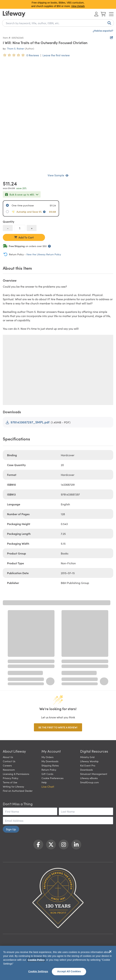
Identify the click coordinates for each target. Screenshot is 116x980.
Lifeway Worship (89, 761)
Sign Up (11, 829)
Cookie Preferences (52, 778)
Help (44, 782)
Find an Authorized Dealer (18, 791)
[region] (58, 963)
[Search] (109, 23)
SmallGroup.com (89, 782)
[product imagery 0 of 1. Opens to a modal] (58, 115)
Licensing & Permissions (16, 774)
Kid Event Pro (88, 765)
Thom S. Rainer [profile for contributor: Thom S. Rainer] (16, 48)
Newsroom (9, 770)
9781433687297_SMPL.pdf (28, 422)
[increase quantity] (32, 228)
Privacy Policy (11, 778)
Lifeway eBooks (89, 778)
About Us (8, 757)
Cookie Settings (38, 971)
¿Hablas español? (103, 31)
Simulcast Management (94, 774)
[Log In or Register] (96, 14)
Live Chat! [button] (48, 786)
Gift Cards (47, 774)
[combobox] (58, 23)
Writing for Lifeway (13, 786)
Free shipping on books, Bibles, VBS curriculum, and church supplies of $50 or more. (58, 4)
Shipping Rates (50, 765)
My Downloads (50, 761)
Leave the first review (56, 55)
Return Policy (49, 770)
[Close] (110, 951)
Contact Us (9, 761)
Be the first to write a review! (58, 727)
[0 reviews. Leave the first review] (21, 55)
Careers (7, 765)
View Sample (58, 175)
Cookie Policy (36, 960)
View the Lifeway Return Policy (44, 254)
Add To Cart (24, 237)
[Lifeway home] (14, 14)
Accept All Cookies (69, 971)
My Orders (47, 757)
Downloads (86, 770)
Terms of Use (10, 782)
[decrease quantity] (8, 228)
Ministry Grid (87, 757)
